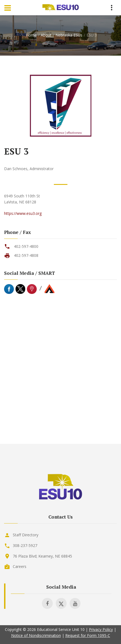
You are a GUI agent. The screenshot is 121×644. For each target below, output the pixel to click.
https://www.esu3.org (23, 213)
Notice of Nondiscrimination (36, 635)
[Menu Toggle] (8, 8)
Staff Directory (26, 535)
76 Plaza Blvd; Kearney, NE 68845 (42, 556)
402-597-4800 (26, 246)
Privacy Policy (101, 629)
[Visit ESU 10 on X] (61, 603)
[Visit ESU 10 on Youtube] (75, 603)
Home (31, 35)
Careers (20, 566)
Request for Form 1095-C (88, 635)
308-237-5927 (25, 545)
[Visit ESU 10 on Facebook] (47, 603)
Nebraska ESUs (69, 35)
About (46, 35)
